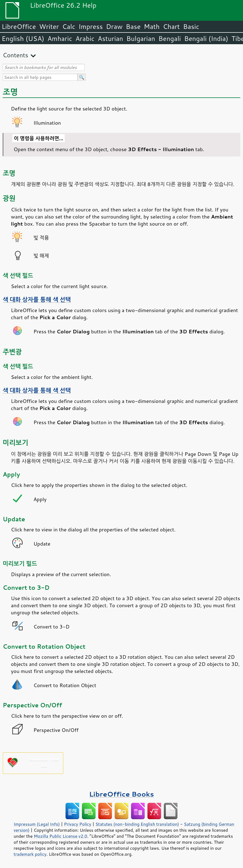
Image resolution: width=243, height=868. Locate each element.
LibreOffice (19, 26)
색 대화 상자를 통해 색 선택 (37, 300)
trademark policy (30, 854)
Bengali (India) (206, 38)
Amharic (60, 38)
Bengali (170, 38)
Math (152, 26)
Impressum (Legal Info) (37, 824)
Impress (91, 26)
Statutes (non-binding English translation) (137, 824)
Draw (114, 26)
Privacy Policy (78, 824)
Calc (69, 26)
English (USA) (23, 38)
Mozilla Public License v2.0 (61, 836)
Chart (171, 26)
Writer (49, 26)
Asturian (110, 38)
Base (133, 26)
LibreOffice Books (122, 794)
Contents (15, 55)
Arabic (85, 38)
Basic (191, 26)
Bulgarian (141, 38)
